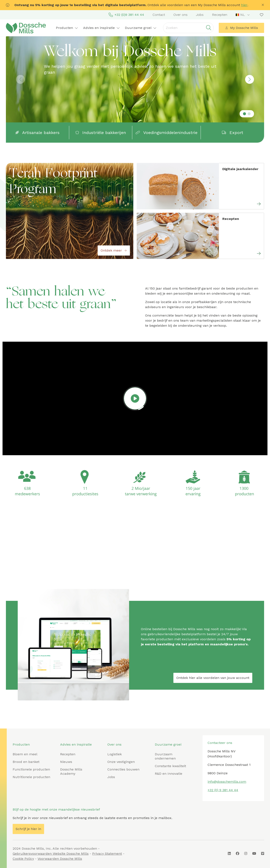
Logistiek (115, 754)
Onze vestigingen (121, 762)
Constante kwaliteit (170, 766)
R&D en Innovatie (169, 774)
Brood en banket (26, 762)
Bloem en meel (25, 754)
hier (244, 5)
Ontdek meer (114, 250)
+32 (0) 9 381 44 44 (223, 790)
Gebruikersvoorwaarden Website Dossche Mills (51, 854)
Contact (159, 15)
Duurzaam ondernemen (165, 756)
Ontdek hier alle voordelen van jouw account (213, 678)
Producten (67, 28)
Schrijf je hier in (28, 829)
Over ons (180, 15)
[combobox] (243, 15)
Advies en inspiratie (101, 28)
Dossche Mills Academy (71, 771)
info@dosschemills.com (227, 782)
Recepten (220, 15)
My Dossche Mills (242, 28)
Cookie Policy (23, 859)
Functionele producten (31, 769)
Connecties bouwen (123, 769)
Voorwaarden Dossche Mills (60, 859)
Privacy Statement (107, 854)
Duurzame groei (141, 28)
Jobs (200, 15)
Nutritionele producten (31, 777)
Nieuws (66, 762)
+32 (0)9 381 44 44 (126, 15)
